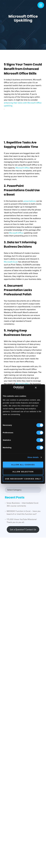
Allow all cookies (23, 465)
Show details (33, 457)
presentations (30, 201)
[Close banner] (36, 388)
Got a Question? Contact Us (23, 529)
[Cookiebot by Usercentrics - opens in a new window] (17, 388)
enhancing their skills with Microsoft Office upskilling (23, 104)
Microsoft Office (23, 168)
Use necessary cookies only (23, 479)
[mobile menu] (41, 5)
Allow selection (23, 472)
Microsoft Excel (11, 262)
